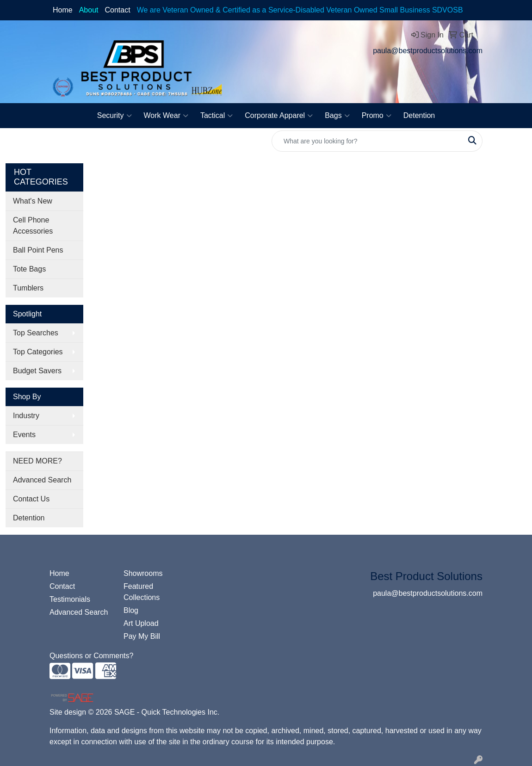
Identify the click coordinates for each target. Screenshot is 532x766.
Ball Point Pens (38, 250)
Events (24, 435)
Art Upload (141, 623)
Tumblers (28, 288)
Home (63, 10)
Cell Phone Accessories (33, 225)
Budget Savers (37, 371)
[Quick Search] (367, 141)
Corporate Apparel (279, 116)
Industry (26, 416)
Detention (419, 115)
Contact (118, 10)
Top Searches (36, 333)
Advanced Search (42, 480)
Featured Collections (142, 592)
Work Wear (166, 116)
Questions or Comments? (91, 656)
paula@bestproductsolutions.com (428, 51)
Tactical (217, 116)
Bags (337, 116)
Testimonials (70, 599)
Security (114, 116)
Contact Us (31, 499)
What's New (33, 201)
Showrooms (143, 573)
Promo (377, 116)
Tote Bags (29, 269)
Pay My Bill (142, 636)
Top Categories (38, 352)
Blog (131, 610)
